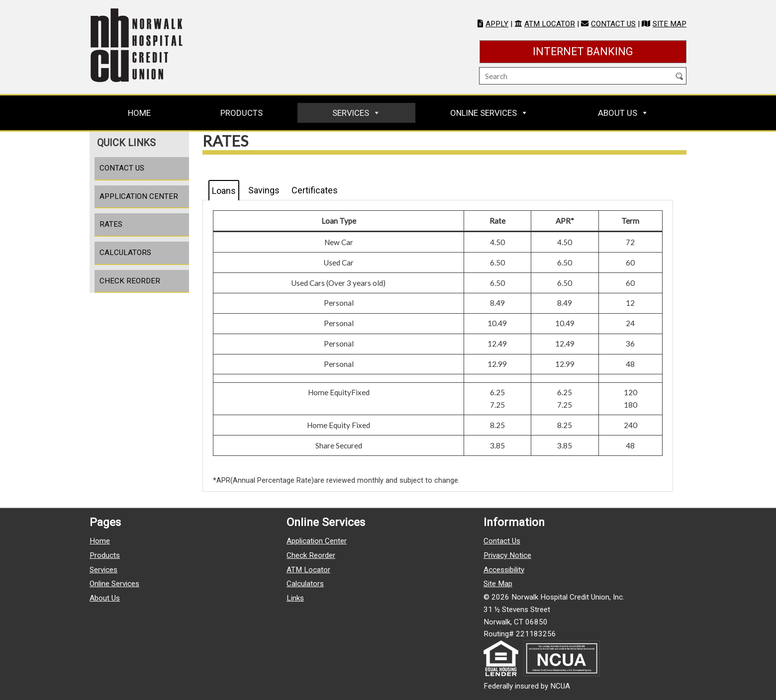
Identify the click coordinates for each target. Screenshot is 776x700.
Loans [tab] (224, 191)
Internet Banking (610, 50)
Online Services (484, 113)
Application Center (139, 196)
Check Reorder (130, 281)
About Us (618, 113)
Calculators (125, 253)
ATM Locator (550, 24)
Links (295, 598)
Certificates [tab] (315, 190)
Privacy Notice (507, 555)
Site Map (670, 24)
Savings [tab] (264, 190)
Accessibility (504, 570)
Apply (497, 24)
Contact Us (613, 24)
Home (139, 113)
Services (351, 113)
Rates (111, 224)
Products (242, 113)
